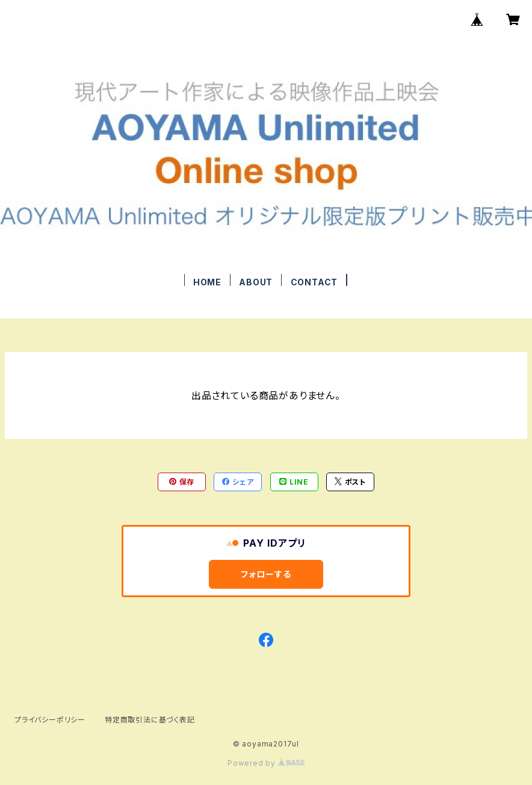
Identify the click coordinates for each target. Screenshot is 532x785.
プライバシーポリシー (50, 720)
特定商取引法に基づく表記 (150, 720)
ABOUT (256, 282)
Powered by (266, 763)
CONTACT (314, 282)
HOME (207, 282)
